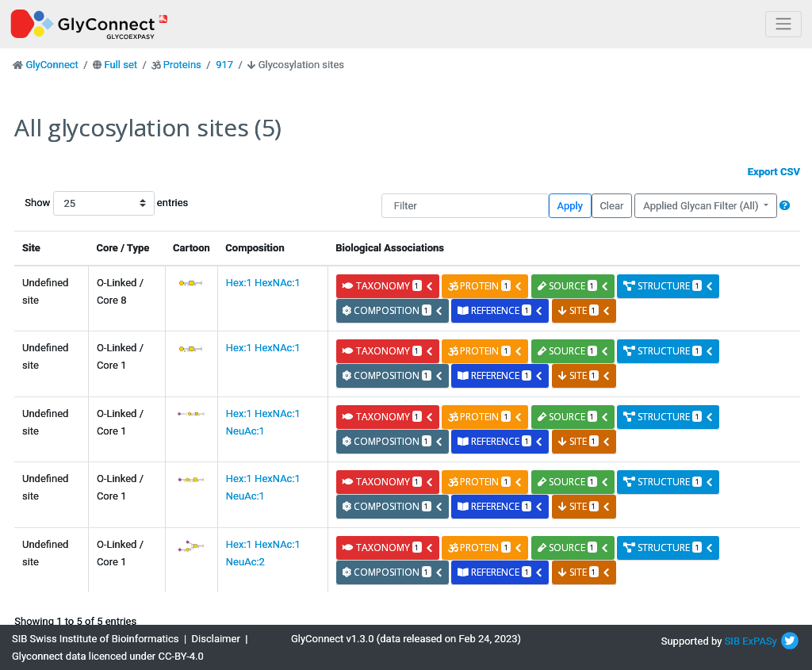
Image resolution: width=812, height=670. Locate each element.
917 (224, 65)
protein (485, 286)
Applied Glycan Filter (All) (702, 206)
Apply (570, 206)
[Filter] (465, 206)
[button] (785, 206)
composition (393, 310)
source (573, 286)
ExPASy (760, 641)
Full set (121, 65)
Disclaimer (216, 639)
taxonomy (388, 286)
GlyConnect (52, 65)
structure (668, 286)
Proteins (182, 65)
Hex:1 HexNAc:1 (263, 283)
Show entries (75, 203)
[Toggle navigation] (783, 24)
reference (500, 310)
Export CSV (774, 172)
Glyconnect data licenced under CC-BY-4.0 (108, 656)
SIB (732, 641)
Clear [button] (611, 206)
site (584, 310)
